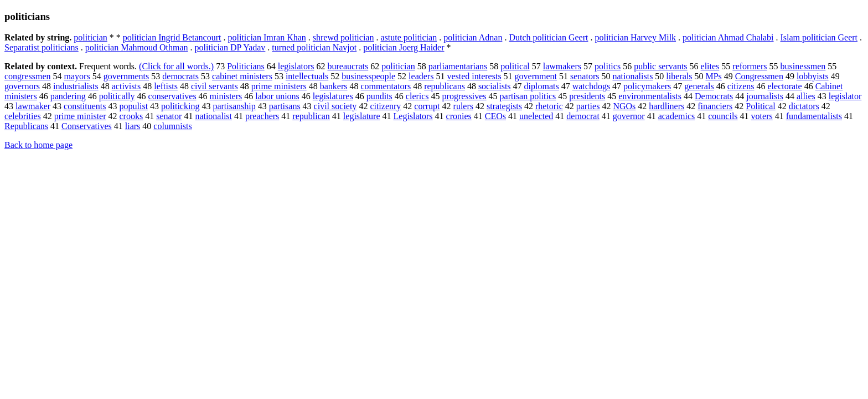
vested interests (474, 76)
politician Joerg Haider (404, 47)
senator (169, 116)
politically (117, 96)
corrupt (427, 106)
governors (22, 86)
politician (90, 37)
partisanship (234, 106)
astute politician (409, 37)
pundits (379, 96)
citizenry (385, 106)
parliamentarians (458, 66)
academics (677, 116)
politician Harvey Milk (635, 37)
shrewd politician (343, 37)
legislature (362, 116)
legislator (845, 96)
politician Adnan (473, 37)
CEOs (495, 116)
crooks (131, 116)
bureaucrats (348, 66)
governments (126, 76)
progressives (464, 96)
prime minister (80, 116)
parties (588, 106)
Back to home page (38, 145)
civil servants (215, 86)
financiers (715, 106)
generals (699, 86)
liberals (679, 76)
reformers (750, 66)
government (536, 76)
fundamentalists (814, 116)
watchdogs (591, 86)
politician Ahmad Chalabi (728, 37)
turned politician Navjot (314, 47)
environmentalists (650, 96)
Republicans (26, 126)
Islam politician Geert (819, 37)
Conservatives (87, 126)
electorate (785, 86)
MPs (713, 76)
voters (762, 116)
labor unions (277, 96)
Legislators (413, 116)
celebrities (23, 116)
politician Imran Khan (267, 37)
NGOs (624, 106)
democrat (583, 116)
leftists (166, 86)
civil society (335, 106)
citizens (741, 86)
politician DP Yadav (230, 47)
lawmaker (33, 106)
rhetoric (549, 106)
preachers (262, 116)
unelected (536, 116)
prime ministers (279, 86)
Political (760, 106)
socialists (495, 86)
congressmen (28, 76)
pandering (68, 96)
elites (710, 66)
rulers (463, 106)
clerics (417, 96)
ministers (226, 96)
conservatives (172, 96)
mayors (77, 76)
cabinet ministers (242, 76)
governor (629, 116)
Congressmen (759, 76)
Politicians (246, 66)
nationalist (213, 116)
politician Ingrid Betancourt (172, 37)
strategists (504, 106)
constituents (85, 106)
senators (585, 76)
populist (134, 106)
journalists (765, 96)
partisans (285, 106)
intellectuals (307, 76)
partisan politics (528, 96)
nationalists (632, 76)
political (515, 66)
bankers (334, 86)
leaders (421, 76)
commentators (386, 86)
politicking (180, 106)
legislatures (333, 96)
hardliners (666, 106)
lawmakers (562, 66)
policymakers (647, 86)
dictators (804, 106)
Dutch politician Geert (548, 37)
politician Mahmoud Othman (137, 47)
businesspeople (368, 76)
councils (723, 116)
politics (608, 66)
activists (126, 86)
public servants (660, 66)
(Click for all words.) (176, 66)
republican (311, 116)
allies (806, 96)
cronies (459, 116)
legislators (296, 66)
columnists (172, 126)
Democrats (714, 96)
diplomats (542, 86)
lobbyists (813, 76)
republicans (445, 86)
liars (133, 126)
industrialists (76, 86)
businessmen (803, 66)
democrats (180, 76)
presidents (587, 96)
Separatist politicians (42, 47)
